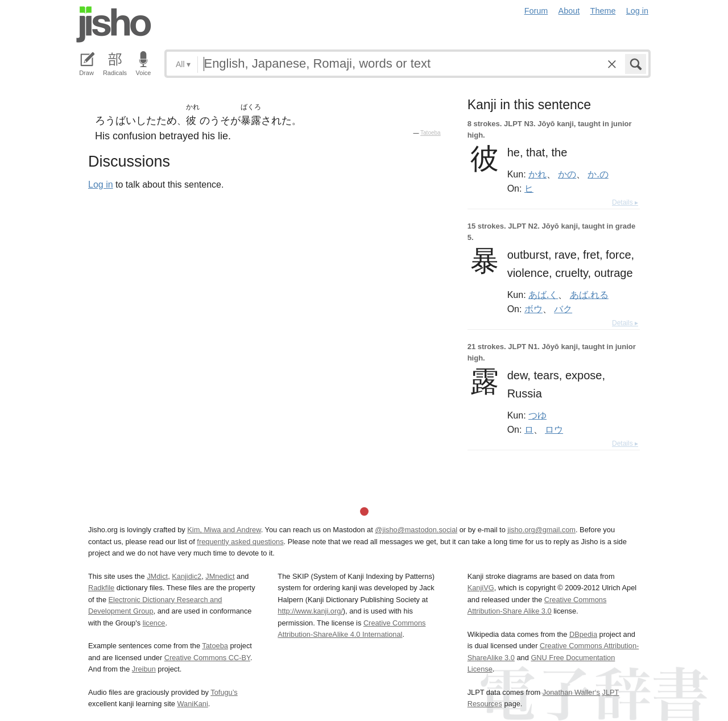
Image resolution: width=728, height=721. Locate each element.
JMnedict (220, 576)
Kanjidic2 (187, 576)
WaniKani (193, 704)
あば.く (543, 295)
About (569, 11)
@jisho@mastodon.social (416, 530)
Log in (637, 11)
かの (567, 174)
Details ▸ (625, 202)
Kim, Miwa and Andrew (224, 530)
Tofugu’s (224, 692)
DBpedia (583, 634)
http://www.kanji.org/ (310, 611)
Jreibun (144, 669)
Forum (536, 11)
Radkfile (101, 588)
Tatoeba (431, 133)
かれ (537, 174)
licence (154, 623)
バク (563, 309)
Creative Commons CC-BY (207, 658)
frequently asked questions (240, 542)
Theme (603, 11)
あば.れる (589, 295)
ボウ (533, 309)
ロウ (554, 429)
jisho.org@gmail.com (541, 530)
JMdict (157, 576)
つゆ (537, 415)
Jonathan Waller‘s (571, 692)
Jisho (114, 24)
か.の (598, 174)
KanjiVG (481, 588)
